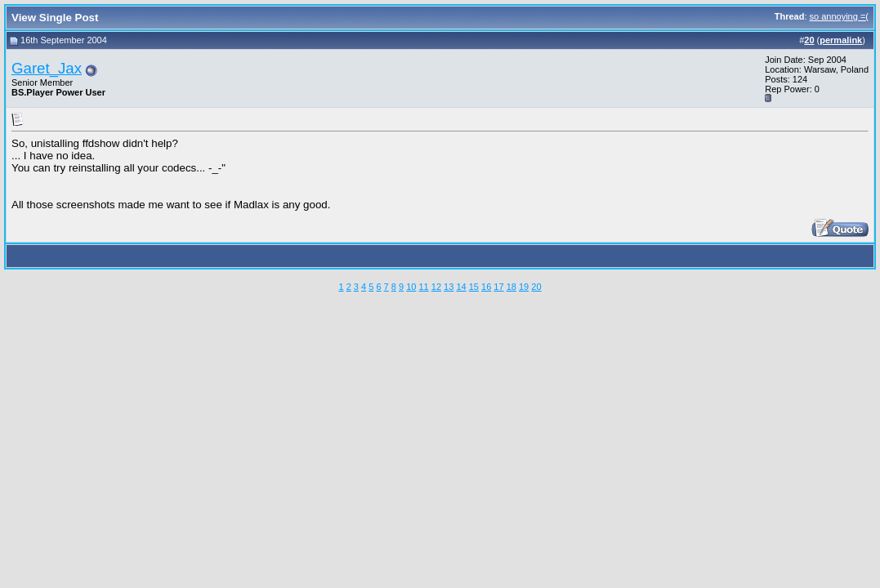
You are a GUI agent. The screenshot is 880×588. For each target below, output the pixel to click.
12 (436, 287)
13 (449, 287)
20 (536, 287)
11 (423, 287)
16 (486, 287)
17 (498, 287)
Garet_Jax (47, 68)
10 (411, 287)
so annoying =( (839, 16)
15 (474, 287)
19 (524, 287)
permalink (841, 40)
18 (511, 287)
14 (461, 287)
